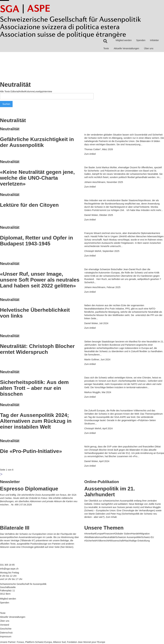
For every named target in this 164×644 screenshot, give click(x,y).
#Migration (144, 534)
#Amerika (89, 534)
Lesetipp (39, 91)
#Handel (135, 534)
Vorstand (4, 625)
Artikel (22, 91)
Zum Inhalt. (112, 517)
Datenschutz (6, 633)
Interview (47, 91)
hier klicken (67, 547)
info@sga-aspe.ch (9, 569)
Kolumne (30, 91)
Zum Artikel (90, 154)
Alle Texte (5, 91)
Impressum (6, 637)
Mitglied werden (124, 40)
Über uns (149, 48)
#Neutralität (108, 537)
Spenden (141, 40)
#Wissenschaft (116, 541)
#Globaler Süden (122, 534)
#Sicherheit (90, 541)
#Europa (98, 534)
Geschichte (6, 629)
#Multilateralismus (93, 537)
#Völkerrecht (102, 541)
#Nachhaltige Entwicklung (137, 541)
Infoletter (154, 40)
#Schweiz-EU (147, 537)
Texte (106, 48)
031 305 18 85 (7, 565)
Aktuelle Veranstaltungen (126, 48)
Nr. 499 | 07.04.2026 (22, 505)
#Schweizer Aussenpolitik (127, 537)
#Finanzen (108, 534)
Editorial (15, 91)
